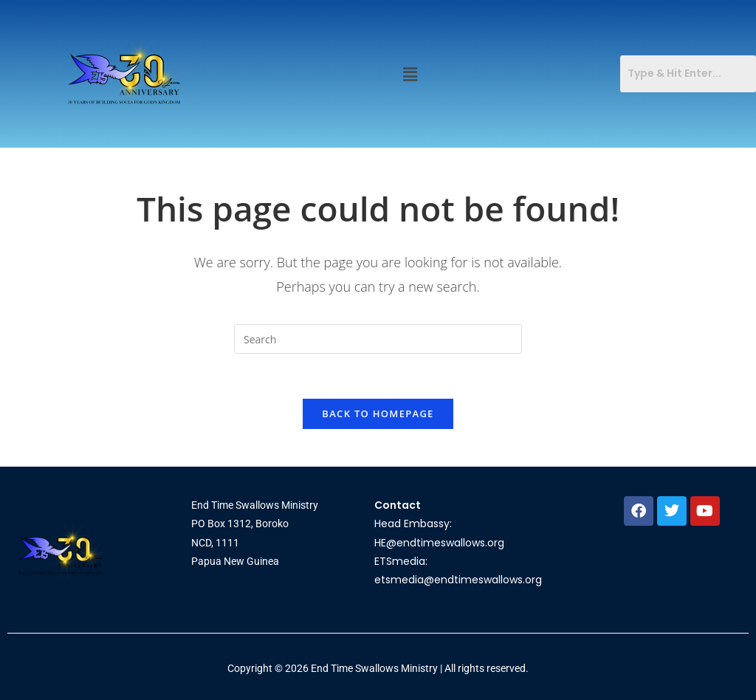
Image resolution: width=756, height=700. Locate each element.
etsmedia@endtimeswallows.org (458, 580)
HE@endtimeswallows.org (439, 543)
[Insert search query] (378, 339)
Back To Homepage (378, 414)
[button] (410, 74)
